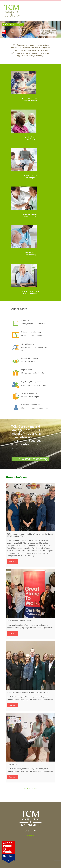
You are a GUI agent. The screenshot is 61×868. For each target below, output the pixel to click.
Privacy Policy (31, 835)
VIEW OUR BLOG (31, 789)
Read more (13, 561)
